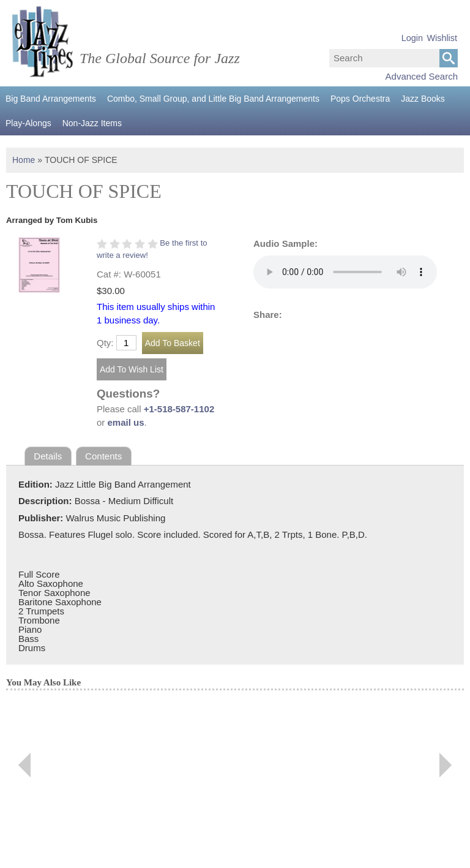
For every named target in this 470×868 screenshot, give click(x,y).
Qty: (105, 343)
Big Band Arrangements (51, 99)
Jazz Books (423, 99)
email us (126, 422)
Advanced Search (422, 76)
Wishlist (442, 38)
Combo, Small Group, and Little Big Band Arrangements (213, 99)
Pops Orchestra (360, 99)
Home (24, 160)
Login (412, 38)
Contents (103, 456)
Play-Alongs (28, 123)
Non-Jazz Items (92, 123)
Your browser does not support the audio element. (345, 272)
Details (48, 456)
